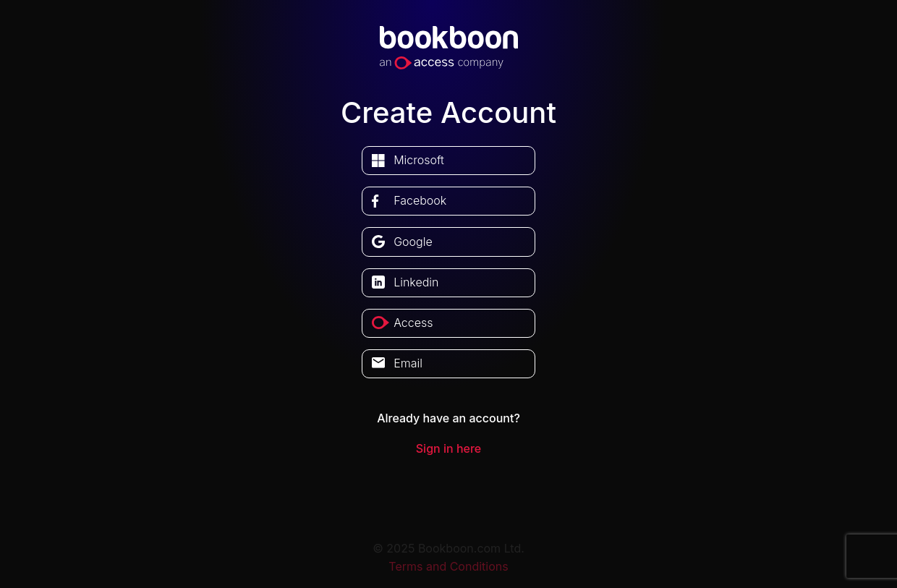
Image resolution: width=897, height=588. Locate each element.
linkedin (416, 282)
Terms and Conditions (448, 566)
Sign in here (448, 448)
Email (408, 363)
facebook (420, 200)
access (413, 323)
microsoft (419, 160)
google (413, 242)
